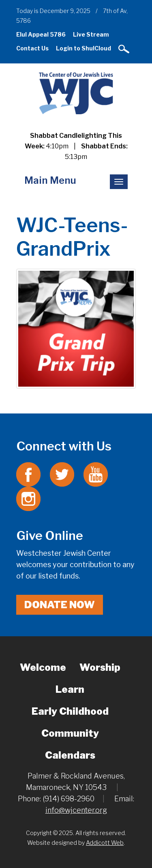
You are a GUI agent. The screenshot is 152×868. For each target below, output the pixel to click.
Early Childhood (70, 711)
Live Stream (91, 34)
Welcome (43, 667)
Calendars (70, 755)
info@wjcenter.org (76, 810)
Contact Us (32, 48)
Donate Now (60, 605)
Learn (70, 689)
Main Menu (50, 180)
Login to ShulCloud (83, 48)
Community (70, 733)
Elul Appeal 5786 (41, 34)
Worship (100, 667)
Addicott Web (105, 843)
